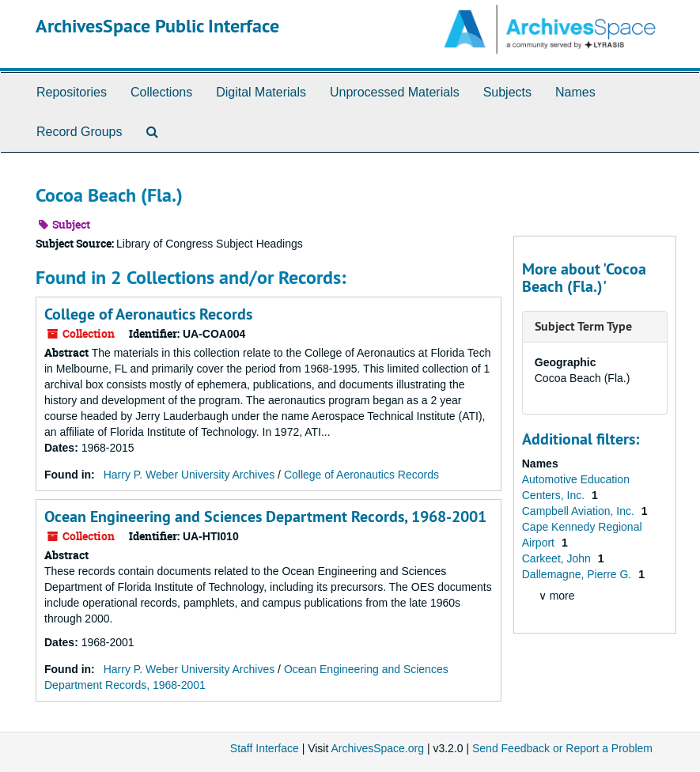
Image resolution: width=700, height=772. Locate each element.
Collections (161, 92)
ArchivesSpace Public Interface (157, 26)
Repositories (72, 92)
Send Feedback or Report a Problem (562, 748)
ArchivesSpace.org (377, 748)
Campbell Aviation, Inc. (580, 511)
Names (575, 92)
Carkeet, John (558, 558)
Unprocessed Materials (395, 92)
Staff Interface (265, 748)
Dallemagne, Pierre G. (578, 574)
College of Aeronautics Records (148, 314)
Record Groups (79, 132)
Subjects (507, 92)
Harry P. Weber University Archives (189, 475)
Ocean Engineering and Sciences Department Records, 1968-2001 (265, 517)
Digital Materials (261, 92)
